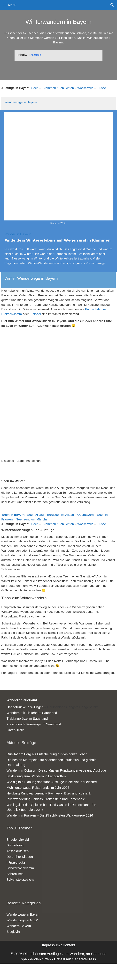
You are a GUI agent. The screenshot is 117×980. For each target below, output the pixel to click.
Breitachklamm (12, 314)
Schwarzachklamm (20, 868)
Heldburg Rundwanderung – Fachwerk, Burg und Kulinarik (49, 793)
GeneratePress (84, 959)
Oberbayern (86, 515)
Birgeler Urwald (18, 840)
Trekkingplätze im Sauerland (27, 719)
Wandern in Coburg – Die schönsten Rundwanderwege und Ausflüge (56, 770)
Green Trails (15, 730)
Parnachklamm (95, 309)
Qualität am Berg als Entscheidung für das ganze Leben (47, 754)
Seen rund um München (33, 519)
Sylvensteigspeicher (21, 880)
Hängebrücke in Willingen (25, 707)
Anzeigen (36, 55)
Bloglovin (13, 932)
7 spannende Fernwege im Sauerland (34, 724)
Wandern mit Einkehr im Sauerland (32, 713)
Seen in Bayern (13, 515)
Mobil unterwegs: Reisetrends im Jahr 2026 (38, 788)
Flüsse (101, 88)
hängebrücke (16, 862)
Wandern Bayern (19, 926)
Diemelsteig (15, 845)
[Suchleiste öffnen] (112, 5)
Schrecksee (15, 874)
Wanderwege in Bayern (21, 102)
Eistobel (35, 314)
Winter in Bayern (18, 234)
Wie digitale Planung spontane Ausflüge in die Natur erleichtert (52, 782)
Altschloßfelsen (18, 851)
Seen (35, 88)
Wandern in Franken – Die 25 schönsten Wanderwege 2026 (50, 815)
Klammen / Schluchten (58, 88)
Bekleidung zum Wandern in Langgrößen (36, 776)
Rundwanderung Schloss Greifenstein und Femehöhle (46, 799)
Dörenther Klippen (20, 857)
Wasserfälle (85, 88)
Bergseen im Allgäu (61, 515)
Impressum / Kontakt (59, 945)
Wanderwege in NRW (22, 920)
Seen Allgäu (35, 515)
